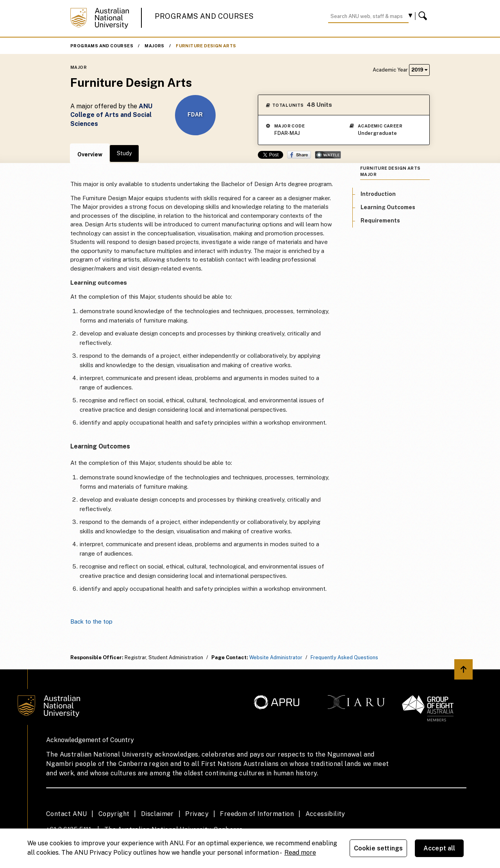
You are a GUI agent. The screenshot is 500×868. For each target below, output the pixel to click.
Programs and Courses (204, 16)
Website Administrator (276, 657)
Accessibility (325, 814)
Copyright (114, 814)
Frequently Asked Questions (344, 657)
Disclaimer (157, 814)
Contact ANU (66, 814)
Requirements (380, 221)
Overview (90, 154)
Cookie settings (378, 848)
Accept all (439, 848)
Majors (154, 46)
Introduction (378, 194)
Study (124, 153)
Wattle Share (328, 155)
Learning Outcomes (388, 207)
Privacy (197, 814)
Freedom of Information (257, 814)
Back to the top (91, 621)
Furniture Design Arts (206, 46)
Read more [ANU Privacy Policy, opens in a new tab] (300, 853)
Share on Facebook (299, 155)
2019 (419, 70)
